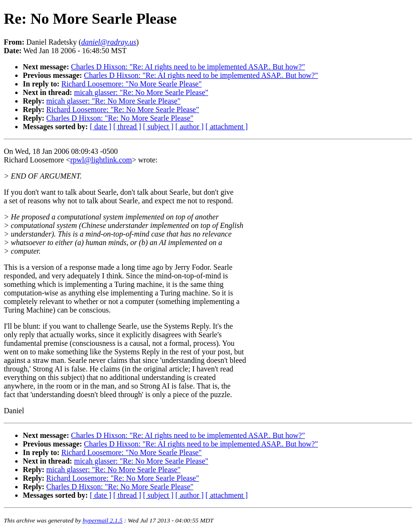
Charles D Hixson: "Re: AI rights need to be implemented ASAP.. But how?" (188, 67)
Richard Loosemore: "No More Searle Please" (131, 84)
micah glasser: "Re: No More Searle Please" (141, 92)
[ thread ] (127, 127)
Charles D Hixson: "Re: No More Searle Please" (120, 118)
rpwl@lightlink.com (101, 160)
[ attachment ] (227, 127)
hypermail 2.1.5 (103, 520)
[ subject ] (158, 127)
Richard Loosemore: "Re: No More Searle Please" (122, 109)
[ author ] (190, 127)
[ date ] (101, 127)
